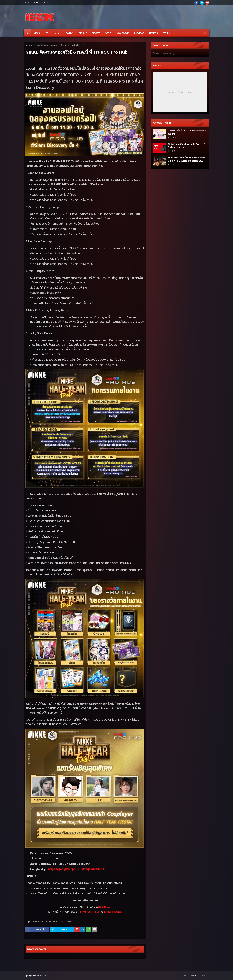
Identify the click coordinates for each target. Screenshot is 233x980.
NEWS (62, 921)
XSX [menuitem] (57, 33)
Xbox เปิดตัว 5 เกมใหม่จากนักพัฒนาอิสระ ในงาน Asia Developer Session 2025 (186, 159)
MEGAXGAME (45, 976)
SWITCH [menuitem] (70, 33)
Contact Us (204, 976)
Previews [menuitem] (139, 33)
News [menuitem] (37, 33)
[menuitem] (27, 33)
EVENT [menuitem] (108, 33)
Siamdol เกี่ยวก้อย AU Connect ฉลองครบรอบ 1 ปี (187, 132)
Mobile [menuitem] (83, 33)
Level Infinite (38, 921)
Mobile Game (51, 921)
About (35, 3)
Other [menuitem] (166, 33)
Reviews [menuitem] (153, 33)
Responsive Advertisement (180, 92)
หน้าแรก (29, 45)
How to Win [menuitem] (123, 33)
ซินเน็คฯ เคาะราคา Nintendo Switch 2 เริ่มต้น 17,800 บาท (186, 146)
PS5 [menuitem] (46, 33)
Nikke (36, 45)
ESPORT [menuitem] (96, 33)
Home (26, 3)
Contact (45, 3)
